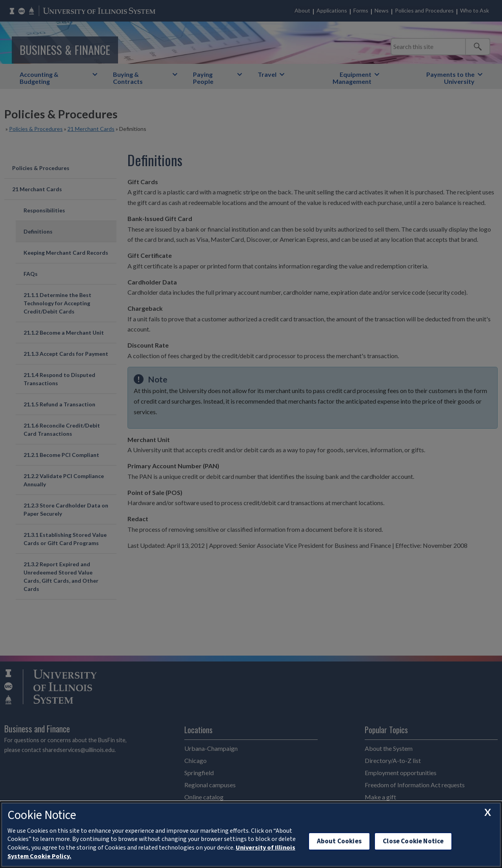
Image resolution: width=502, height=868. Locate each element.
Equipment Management (352, 78)
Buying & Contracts (128, 78)
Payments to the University (450, 78)
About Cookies (339, 841)
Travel (267, 74)
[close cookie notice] (487, 812)
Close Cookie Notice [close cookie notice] (413, 841)
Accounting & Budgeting (39, 78)
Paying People (203, 78)
